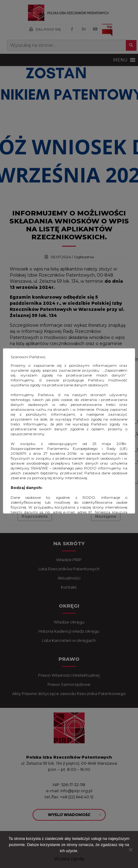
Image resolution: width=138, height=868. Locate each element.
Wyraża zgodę (69, 859)
